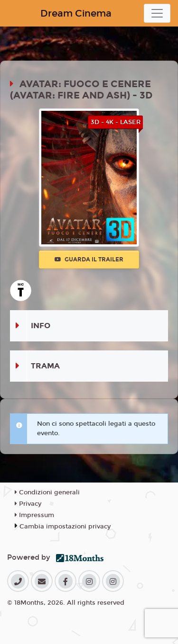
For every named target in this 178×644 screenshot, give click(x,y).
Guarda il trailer (89, 259)
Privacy (28, 504)
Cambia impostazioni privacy (65, 527)
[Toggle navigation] (157, 13)
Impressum (34, 515)
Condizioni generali (47, 492)
